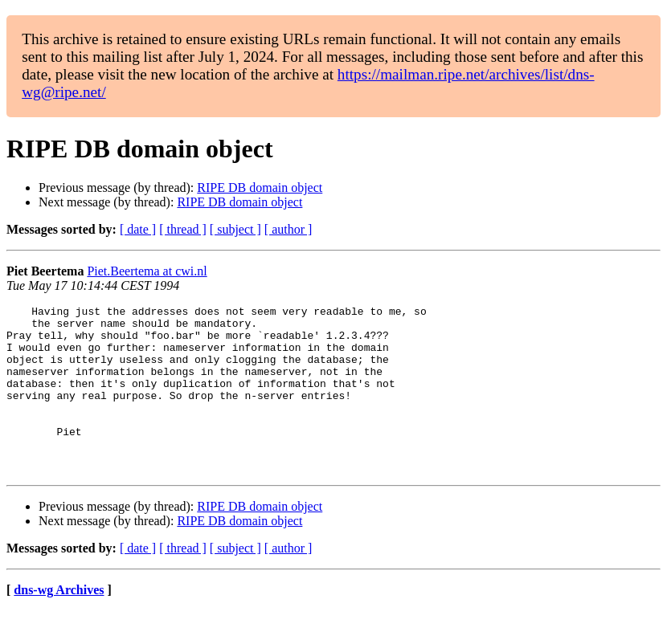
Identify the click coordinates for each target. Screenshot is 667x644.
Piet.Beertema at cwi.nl (147, 271)
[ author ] (288, 229)
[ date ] (138, 229)
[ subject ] (235, 229)
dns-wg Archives (59, 624)
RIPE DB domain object (260, 187)
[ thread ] (183, 229)
